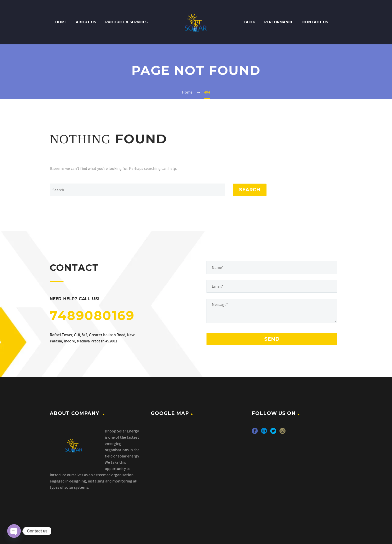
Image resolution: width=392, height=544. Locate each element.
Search (250, 190)
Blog (250, 22)
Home (61, 22)
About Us (86, 22)
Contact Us (315, 22)
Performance (279, 22)
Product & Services (126, 22)
